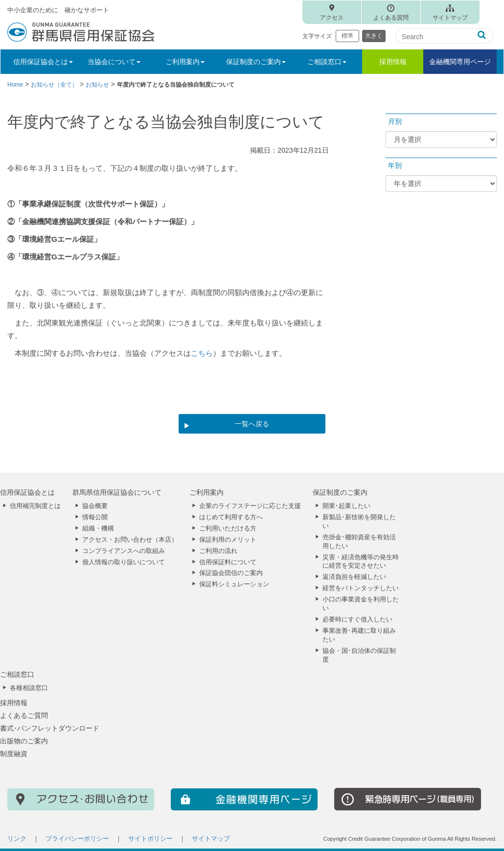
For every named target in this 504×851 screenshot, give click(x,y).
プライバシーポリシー (77, 839)
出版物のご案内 (24, 741)
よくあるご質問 (24, 715)
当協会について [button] (114, 62)
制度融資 (14, 754)
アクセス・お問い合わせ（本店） (130, 540)
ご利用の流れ (218, 551)
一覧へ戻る (252, 424)
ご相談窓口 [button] (327, 62)
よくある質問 (391, 18)
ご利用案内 (206, 492)
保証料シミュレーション (234, 584)
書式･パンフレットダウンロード (50, 728)
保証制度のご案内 (340, 492)
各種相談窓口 (29, 688)
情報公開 (95, 517)
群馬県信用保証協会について (117, 492)
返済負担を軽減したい (354, 577)
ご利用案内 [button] (185, 62)
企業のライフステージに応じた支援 (250, 506)
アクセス (332, 18)
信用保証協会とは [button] (43, 62)
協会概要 (95, 506)
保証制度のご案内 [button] (256, 62)
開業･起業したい (346, 506)
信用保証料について (228, 562)
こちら (202, 353)
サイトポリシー (150, 839)
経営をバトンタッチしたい (361, 588)
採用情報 (393, 62)
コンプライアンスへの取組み (124, 551)
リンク (17, 839)
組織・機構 (98, 529)
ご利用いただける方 (228, 529)
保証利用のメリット (228, 540)
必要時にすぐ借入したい (357, 620)
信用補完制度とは (35, 506)
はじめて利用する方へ (231, 517)
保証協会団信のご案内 (231, 573)
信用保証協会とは (27, 492)
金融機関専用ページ (460, 62)
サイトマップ (450, 18)
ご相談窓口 (17, 674)
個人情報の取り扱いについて (124, 562)
